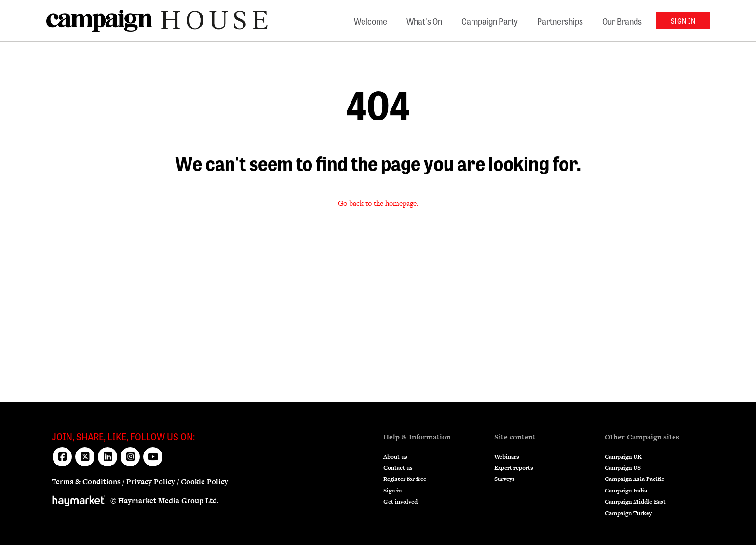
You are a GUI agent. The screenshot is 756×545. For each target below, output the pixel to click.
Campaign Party (490, 21)
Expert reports (514, 468)
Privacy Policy (151, 482)
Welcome (371, 21)
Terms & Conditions (86, 482)
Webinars (507, 457)
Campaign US (623, 468)
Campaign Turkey (628, 513)
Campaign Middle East (635, 502)
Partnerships (560, 21)
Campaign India (626, 491)
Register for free (405, 479)
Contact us (398, 468)
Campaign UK (623, 457)
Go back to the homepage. (378, 203)
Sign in (392, 491)
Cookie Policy (204, 482)
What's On (424, 21)
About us (395, 457)
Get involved (400, 502)
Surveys (505, 479)
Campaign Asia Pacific (634, 479)
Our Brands (622, 21)
